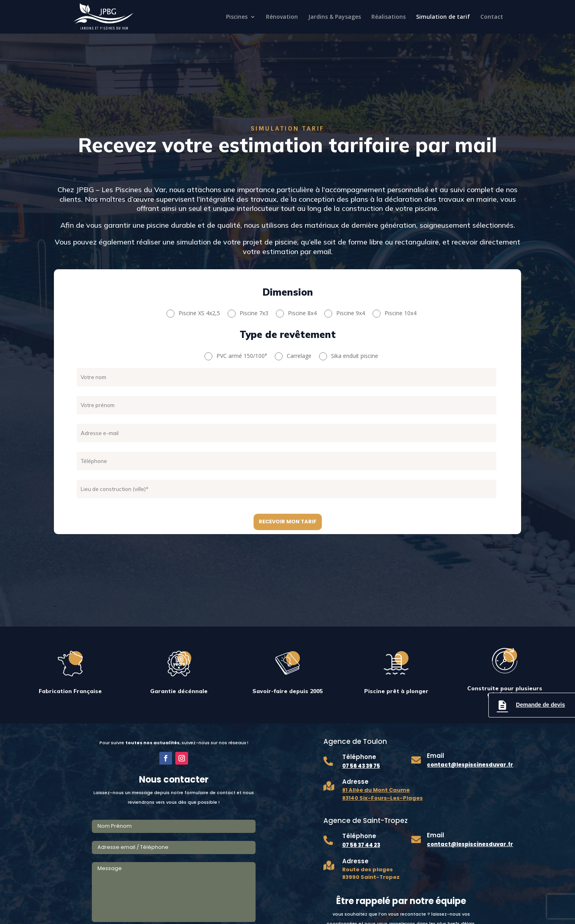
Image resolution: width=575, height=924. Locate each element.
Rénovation (282, 17)
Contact (492, 17)
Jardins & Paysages (335, 17)
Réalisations (389, 17)
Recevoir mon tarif (288, 522)
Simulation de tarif (443, 17)
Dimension (288, 293)
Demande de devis (531, 705)
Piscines (237, 17)
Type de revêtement (288, 335)
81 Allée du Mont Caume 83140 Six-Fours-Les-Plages (383, 794)
